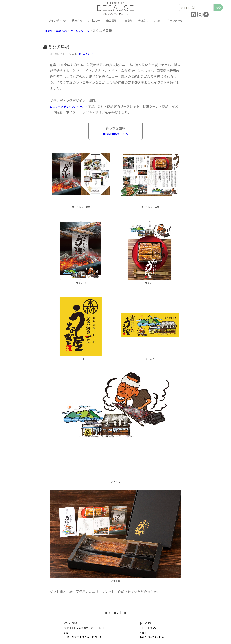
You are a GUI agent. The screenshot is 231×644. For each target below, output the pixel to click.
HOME (50, 30)
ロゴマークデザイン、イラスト (72, 106)
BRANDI (106, 134)
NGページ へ (121, 134)
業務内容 (64, 30)
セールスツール (85, 30)
